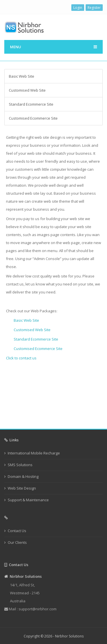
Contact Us (17, 531)
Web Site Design (22, 488)
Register (94, 8)
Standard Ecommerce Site (31, 104)
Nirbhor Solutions (69, 636)
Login (78, 8)
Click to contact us (21, 358)
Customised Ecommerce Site (33, 118)
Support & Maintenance (28, 500)
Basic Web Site (22, 76)
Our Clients (17, 542)
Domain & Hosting (23, 476)
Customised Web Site (27, 90)
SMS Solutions (20, 465)
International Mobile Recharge (34, 453)
